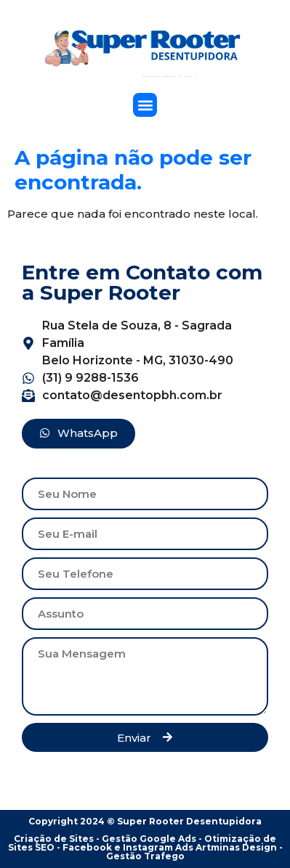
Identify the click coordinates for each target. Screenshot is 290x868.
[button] (145, 105)
